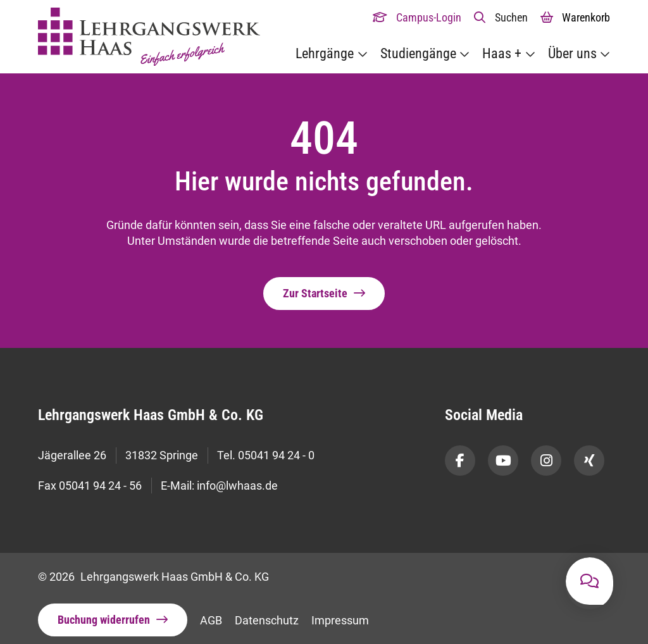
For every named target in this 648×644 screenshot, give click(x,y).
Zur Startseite (315, 294)
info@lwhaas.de (237, 479)
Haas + (502, 53)
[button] (501, 17)
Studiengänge (418, 53)
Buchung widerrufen (104, 611)
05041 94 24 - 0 (276, 454)
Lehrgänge (325, 53)
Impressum (340, 611)
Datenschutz (267, 611)
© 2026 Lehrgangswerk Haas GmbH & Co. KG (153, 568)
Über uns (572, 53)
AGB (211, 611)
